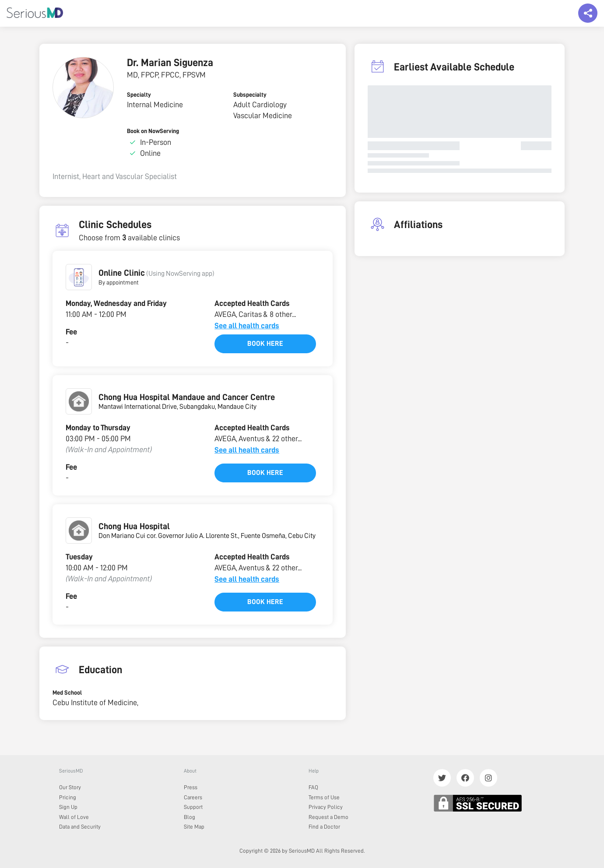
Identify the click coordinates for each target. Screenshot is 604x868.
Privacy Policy (326, 807)
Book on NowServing (153, 131)
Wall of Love (74, 817)
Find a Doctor (324, 827)
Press (191, 787)
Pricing (68, 797)
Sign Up (68, 807)
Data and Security (80, 827)
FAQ (313, 787)
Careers (193, 797)
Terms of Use (324, 797)
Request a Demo (328, 817)
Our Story (70, 787)
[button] (79, 277)
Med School (67, 692)
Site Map (194, 827)
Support (193, 807)
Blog (190, 817)
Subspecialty (250, 95)
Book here (265, 344)
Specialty (139, 95)
